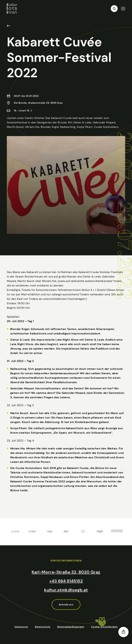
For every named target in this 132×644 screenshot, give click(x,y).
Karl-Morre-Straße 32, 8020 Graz (66, 572)
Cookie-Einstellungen (104, 627)
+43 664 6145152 (66, 581)
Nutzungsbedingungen (71, 627)
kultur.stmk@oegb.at (66, 590)
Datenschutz (43, 627)
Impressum (21, 627)
